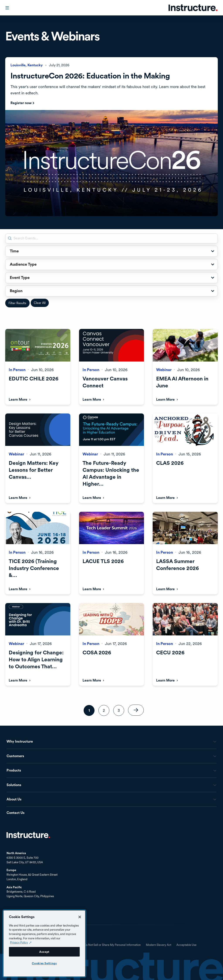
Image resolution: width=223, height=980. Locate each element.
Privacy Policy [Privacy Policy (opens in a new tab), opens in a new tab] (19, 942)
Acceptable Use (186, 945)
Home (28, 835)
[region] (44, 943)
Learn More (18, 399)
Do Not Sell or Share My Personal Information (112, 945)
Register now (21, 103)
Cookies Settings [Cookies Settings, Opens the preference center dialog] (44, 963)
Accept (44, 952)
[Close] (80, 917)
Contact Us (16, 813)
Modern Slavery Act (159, 945)
